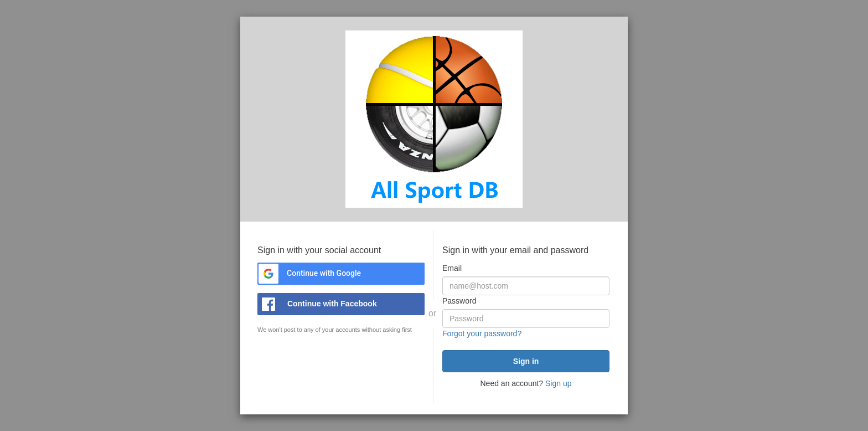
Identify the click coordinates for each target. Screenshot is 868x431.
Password (459, 301)
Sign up (558, 383)
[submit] (526, 361)
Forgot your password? (482, 333)
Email (452, 268)
